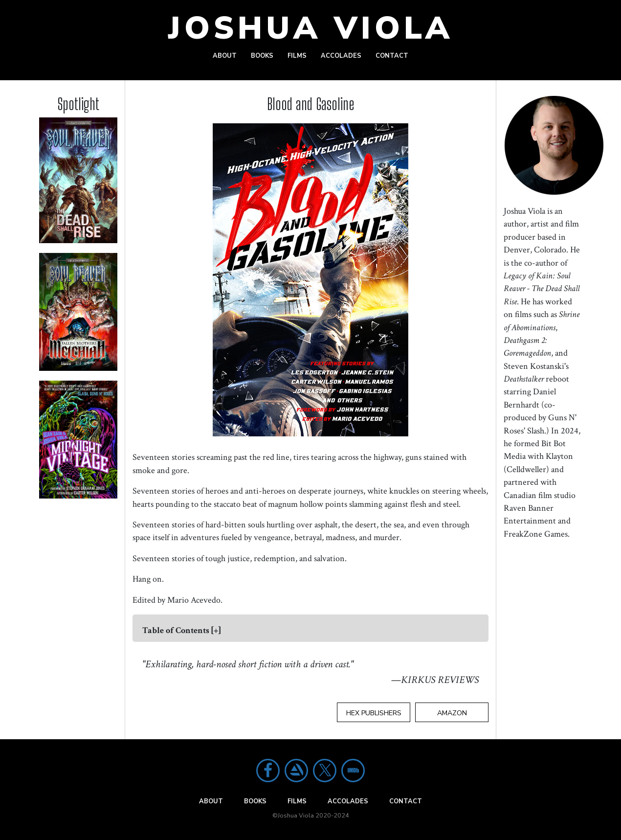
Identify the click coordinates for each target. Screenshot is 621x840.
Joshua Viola (311, 28)
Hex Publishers (374, 713)
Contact (392, 56)
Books (262, 56)
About (225, 56)
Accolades (341, 56)
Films (297, 56)
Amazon (452, 713)
